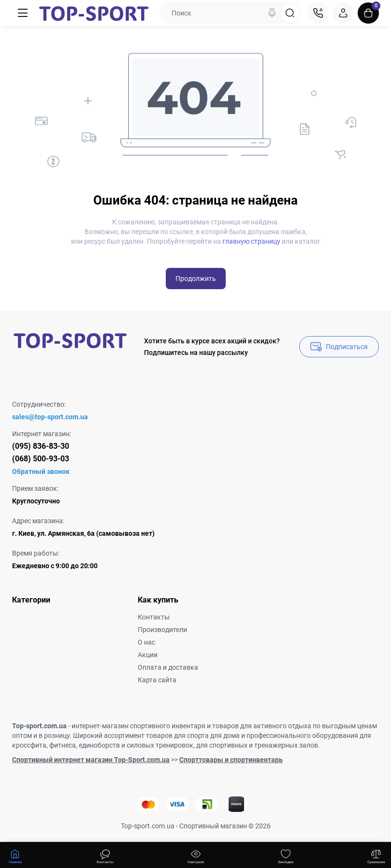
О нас (146, 642)
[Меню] (22, 13)
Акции (148, 655)
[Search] (272, 13)
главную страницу (251, 241)
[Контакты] (318, 13)
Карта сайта (157, 680)
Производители (162, 630)
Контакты (154, 617)
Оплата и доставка (168, 667)
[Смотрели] (105, 855)
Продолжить (196, 279)
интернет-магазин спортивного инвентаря (138, 726)
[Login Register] (343, 13)
